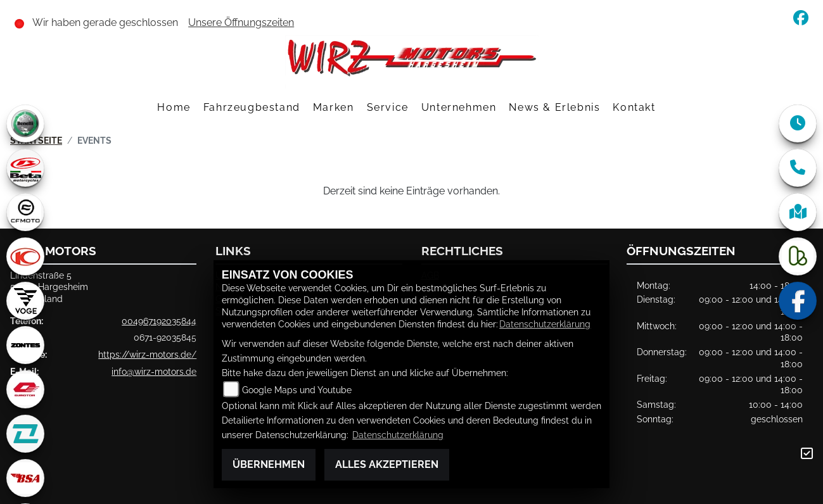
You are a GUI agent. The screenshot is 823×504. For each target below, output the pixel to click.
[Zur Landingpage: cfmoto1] (25, 212)
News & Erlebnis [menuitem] (554, 107)
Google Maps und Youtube (297, 390)
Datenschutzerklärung (545, 324)
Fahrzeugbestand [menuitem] (252, 107)
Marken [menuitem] (334, 107)
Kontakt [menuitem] (634, 107)
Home (174, 107)
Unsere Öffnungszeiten (241, 22)
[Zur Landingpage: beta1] (25, 168)
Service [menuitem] (388, 107)
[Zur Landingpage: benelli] (25, 123)
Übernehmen (269, 464)
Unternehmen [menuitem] (459, 107)
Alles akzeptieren (387, 464)
